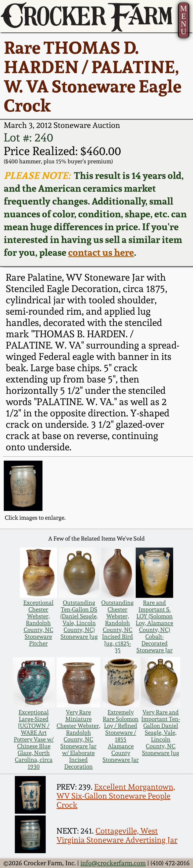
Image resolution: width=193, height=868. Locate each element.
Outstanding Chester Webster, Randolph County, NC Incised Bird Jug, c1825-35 (117, 626)
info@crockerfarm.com (113, 863)
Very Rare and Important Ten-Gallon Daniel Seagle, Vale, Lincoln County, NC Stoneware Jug (161, 732)
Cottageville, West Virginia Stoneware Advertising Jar (117, 835)
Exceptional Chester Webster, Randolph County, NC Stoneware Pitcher (38, 623)
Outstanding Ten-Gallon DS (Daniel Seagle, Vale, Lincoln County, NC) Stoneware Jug (79, 619)
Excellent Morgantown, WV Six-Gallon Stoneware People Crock (116, 796)
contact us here (101, 252)
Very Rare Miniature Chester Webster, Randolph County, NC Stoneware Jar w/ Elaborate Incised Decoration (78, 739)
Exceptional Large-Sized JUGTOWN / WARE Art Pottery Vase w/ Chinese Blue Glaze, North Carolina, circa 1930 (34, 739)
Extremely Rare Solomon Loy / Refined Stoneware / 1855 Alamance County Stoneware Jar (121, 736)
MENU (184, 20)
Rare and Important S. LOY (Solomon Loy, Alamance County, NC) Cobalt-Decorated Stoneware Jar (154, 626)
